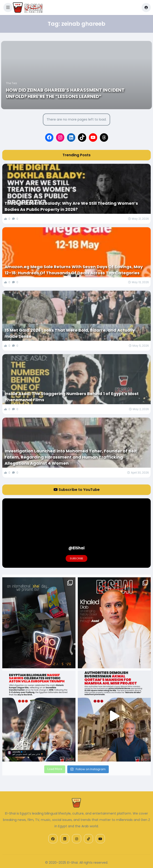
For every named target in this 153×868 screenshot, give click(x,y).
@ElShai (76, 548)
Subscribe (76, 558)
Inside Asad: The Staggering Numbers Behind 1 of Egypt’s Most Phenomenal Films (72, 397)
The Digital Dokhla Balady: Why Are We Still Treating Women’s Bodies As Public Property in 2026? (71, 206)
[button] (8, 8)
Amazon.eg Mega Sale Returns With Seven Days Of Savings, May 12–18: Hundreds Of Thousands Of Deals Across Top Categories (74, 270)
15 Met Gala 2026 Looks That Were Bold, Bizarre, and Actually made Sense (70, 333)
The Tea (11, 83)
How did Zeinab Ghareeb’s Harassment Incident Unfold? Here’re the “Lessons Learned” (65, 93)
